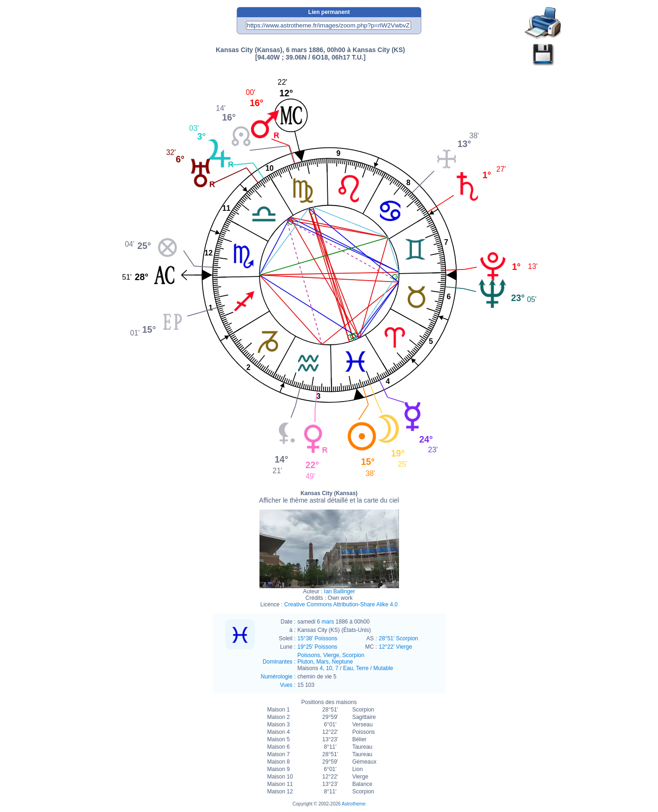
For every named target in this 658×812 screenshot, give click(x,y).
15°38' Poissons (318, 638)
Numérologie (277, 677)
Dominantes (278, 662)
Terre (362, 668)
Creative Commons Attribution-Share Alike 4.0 (341, 604)
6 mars (326, 622)
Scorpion (353, 655)
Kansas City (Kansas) (329, 497)
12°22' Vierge (396, 647)
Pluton (306, 662)
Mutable (383, 668)
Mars (322, 662)
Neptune (342, 662)
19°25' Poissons (318, 647)
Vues (286, 685)
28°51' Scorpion (399, 638)
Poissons (309, 655)
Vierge (331, 655)
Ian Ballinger (340, 591)
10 (329, 668)
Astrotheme (354, 804)
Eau (348, 668)
